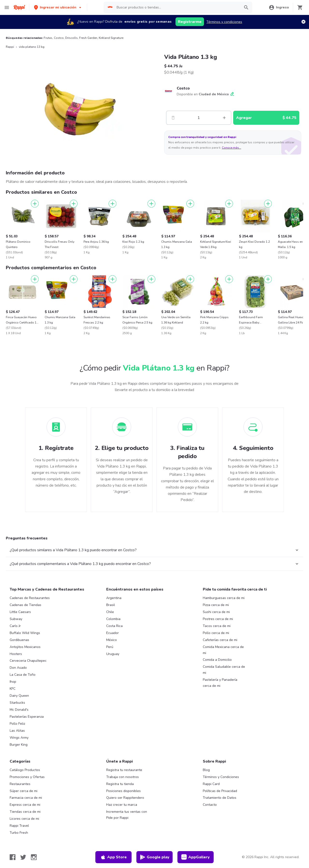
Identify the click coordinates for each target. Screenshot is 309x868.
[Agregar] (35, 204)
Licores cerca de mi (24, 819)
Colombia (113, 619)
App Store (113, 857)
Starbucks (17, 703)
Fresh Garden (88, 38)
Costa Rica (114, 626)
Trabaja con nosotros (123, 777)
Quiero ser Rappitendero (125, 798)
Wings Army (19, 738)
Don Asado (18, 668)
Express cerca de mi (25, 805)
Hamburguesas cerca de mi (224, 598)
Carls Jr (15, 626)
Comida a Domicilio (217, 660)
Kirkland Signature (111, 38)
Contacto (210, 805)
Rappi (10, 47)
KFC (13, 689)
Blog (206, 770)
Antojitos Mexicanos (25, 647)
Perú (110, 647)
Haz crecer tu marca (122, 805)
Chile (110, 612)
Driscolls (71, 38)
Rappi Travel (19, 826)
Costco (59, 38)
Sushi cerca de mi (216, 612)
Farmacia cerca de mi (26, 798)
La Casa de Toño (23, 675)
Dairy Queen (19, 696)
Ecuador (112, 633)
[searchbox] (177, 7)
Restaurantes (20, 784)
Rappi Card (211, 784)
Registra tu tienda (120, 784)
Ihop (13, 682)
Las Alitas (17, 731)
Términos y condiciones (224, 22)
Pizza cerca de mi (216, 605)
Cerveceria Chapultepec (28, 661)
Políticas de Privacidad (220, 791)
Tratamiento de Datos (220, 798)
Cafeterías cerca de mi (220, 640)
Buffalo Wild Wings (25, 633)
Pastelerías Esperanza (27, 717)
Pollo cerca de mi (216, 633)
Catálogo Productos (25, 770)
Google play (155, 857)
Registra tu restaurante (124, 770)
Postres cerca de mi (218, 619)
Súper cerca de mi (24, 791)
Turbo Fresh (19, 833)
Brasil (111, 605)
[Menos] (173, 118)
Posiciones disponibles (123, 791)
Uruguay (113, 654)
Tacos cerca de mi (217, 626)
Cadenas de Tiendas (25, 605)
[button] (58, 7)
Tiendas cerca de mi (25, 812)
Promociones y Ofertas (27, 777)
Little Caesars (20, 612)
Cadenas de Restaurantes (30, 598)
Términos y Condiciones (221, 777)
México (112, 640)
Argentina (114, 598)
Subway (16, 619)
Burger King (19, 745)
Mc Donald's (19, 710)
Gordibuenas (19, 640)
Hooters (16, 654)
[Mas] (224, 118)
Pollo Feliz (17, 724)
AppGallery (196, 857)
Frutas (48, 38)
